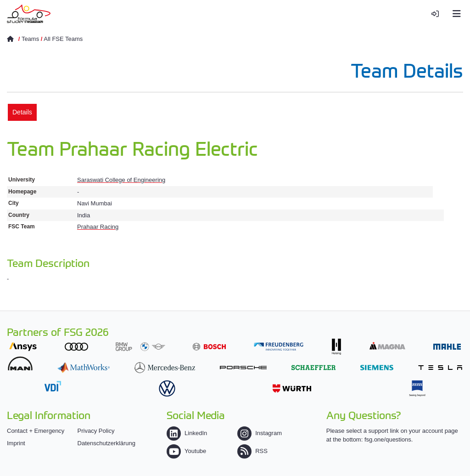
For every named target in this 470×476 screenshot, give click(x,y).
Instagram (260, 433)
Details (22, 112)
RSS (252, 451)
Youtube (186, 451)
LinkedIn (187, 433)
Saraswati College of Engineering (121, 180)
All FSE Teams (63, 39)
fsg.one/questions (388, 439)
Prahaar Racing (98, 227)
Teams (30, 39)
